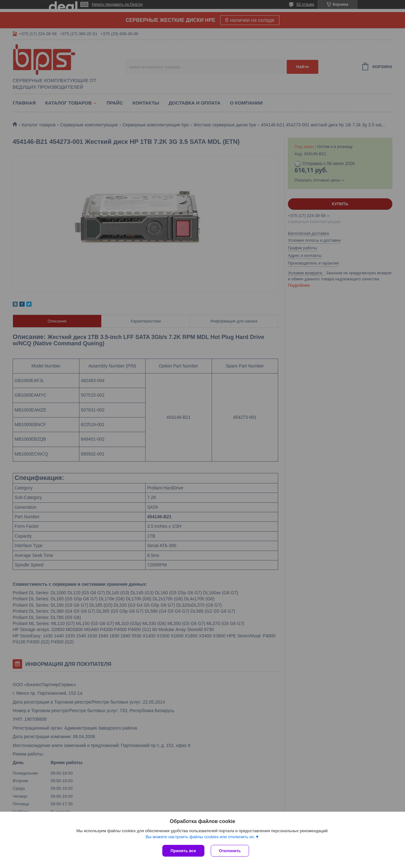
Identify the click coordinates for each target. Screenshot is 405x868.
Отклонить (230, 851)
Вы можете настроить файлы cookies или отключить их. (200, 837)
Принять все (183, 851)
